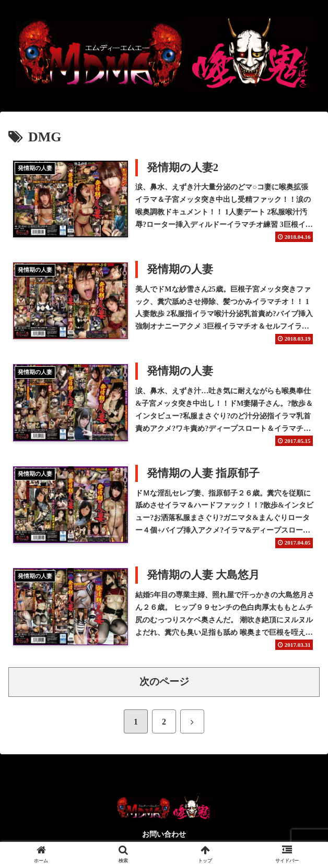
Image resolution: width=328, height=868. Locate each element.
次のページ (164, 682)
